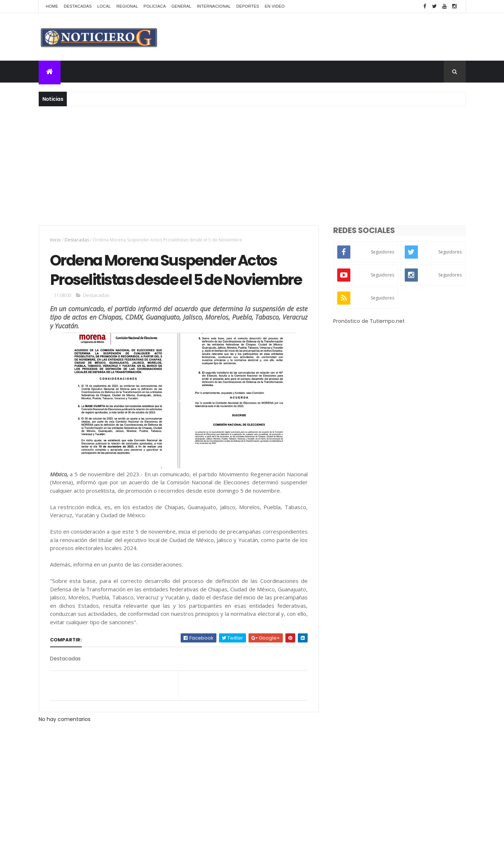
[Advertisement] (252, 165)
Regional (127, 6)
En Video (275, 6)
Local (104, 6)
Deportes (248, 6)
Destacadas (78, 6)
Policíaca (155, 6)
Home (52, 6)
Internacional (214, 6)
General (182, 6)
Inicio (55, 240)
